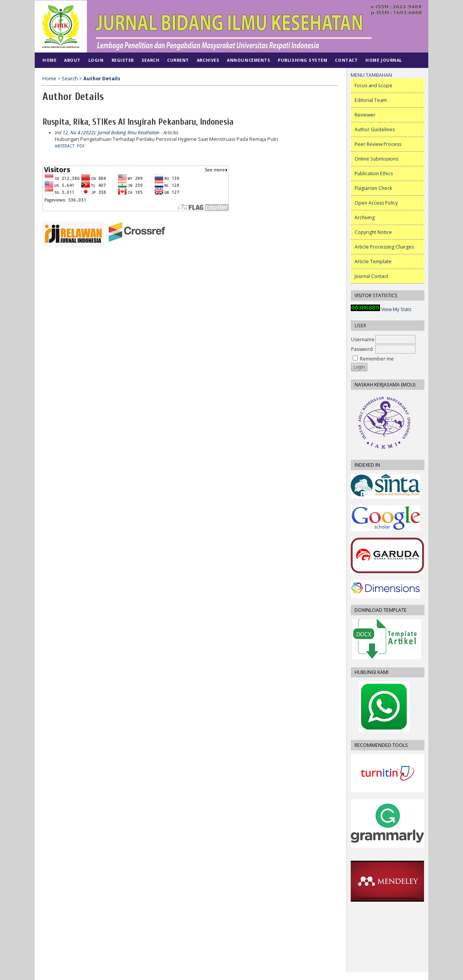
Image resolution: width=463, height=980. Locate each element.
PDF (81, 146)
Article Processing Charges (384, 247)
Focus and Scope (373, 85)
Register (123, 60)
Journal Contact (371, 276)
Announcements (248, 60)
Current (178, 60)
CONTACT (346, 60)
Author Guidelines (375, 129)
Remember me (377, 359)
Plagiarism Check (373, 188)
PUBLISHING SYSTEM (302, 60)
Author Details (102, 79)
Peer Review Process (378, 144)
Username (363, 339)
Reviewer (365, 115)
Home (49, 60)
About (72, 60)
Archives (208, 60)
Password (362, 349)
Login (96, 60)
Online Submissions (376, 159)
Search (150, 60)
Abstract (65, 146)
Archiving (365, 217)
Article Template (373, 262)
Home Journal (384, 60)
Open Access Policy (376, 203)
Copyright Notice (373, 232)
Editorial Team (371, 100)
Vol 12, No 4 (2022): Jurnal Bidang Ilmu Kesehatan (107, 133)
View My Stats (396, 309)
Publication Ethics (374, 173)
